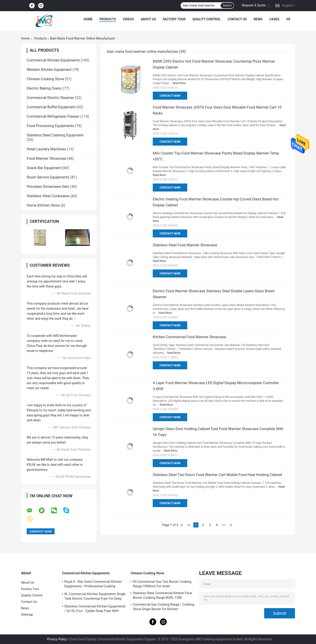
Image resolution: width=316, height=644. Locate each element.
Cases (274, 19)
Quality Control (207, 19)
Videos (128, 19)
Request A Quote (254, 5)
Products (108, 19)
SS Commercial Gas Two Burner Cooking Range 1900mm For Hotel (162, 584)
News (258, 19)
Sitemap (27, 615)
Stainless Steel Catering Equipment (55, 135)
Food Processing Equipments (50, 126)
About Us (148, 19)
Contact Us (237, 19)
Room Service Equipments (48, 177)
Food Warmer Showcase (46, 158)
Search (227, 5)
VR (288, 19)
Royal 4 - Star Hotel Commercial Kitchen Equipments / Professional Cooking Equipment (93, 585)
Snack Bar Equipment (44, 168)
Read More (179, 83)
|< (182, 525)
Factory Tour (174, 19)
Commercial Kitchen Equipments (53, 60)
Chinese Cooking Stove (45, 79)
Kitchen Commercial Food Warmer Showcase (189, 337)
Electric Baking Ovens (44, 88)
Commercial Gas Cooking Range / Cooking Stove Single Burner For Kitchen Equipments (163, 607)
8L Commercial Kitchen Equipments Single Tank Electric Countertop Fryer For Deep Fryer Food (95, 597)
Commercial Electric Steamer (50, 98)
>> (224, 525)
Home (88, 19)
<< (189, 525)
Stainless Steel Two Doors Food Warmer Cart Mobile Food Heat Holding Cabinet (217, 475)
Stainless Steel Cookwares (48, 196)
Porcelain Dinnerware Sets (48, 187)
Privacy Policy (57, 639)
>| (231, 525)
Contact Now (170, 96)
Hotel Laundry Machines (46, 149)
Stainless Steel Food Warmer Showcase (185, 245)
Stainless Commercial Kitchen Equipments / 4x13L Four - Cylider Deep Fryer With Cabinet (95, 609)
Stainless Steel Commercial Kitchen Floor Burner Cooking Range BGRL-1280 (163, 595)
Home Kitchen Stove (43, 205)
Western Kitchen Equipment (49, 70)
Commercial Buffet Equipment (51, 107)
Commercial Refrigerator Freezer (53, 116)
